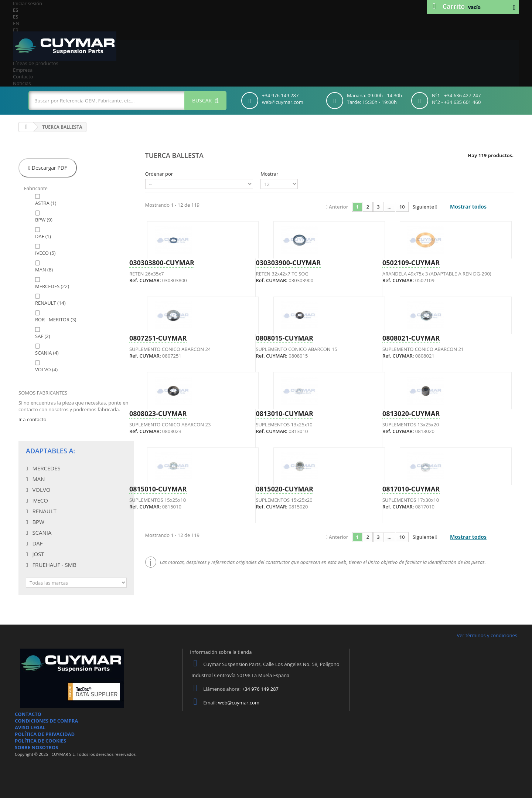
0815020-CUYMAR (284, 489)
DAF (43, 236)
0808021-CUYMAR (411, 338)
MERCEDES (52, 286)
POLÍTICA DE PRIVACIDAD (45, 734)
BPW (44, 220)
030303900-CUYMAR (288, 263)
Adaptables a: (50, 451)
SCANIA (47, 353)
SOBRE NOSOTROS (37, 747)
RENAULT (50, 303)
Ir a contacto (32, 419)
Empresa (23, 70)
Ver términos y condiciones (487, 635)
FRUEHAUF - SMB (53, 565)
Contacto (23, 77)
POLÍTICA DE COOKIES (40, 741)
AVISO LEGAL (30, 727)
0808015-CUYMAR (284, 338)
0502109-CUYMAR (411, 263)
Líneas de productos (36, 63)
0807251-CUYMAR (158, 338)
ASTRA (46, 203)
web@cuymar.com (239, 703)
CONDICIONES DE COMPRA (46, 721)
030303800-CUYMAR (162, 263)
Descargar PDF (48, 168)
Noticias (22, 83)
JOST (37, 554)
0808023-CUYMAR (158, 413)
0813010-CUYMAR (284, 413)
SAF (43, 336)
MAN (44, 270)
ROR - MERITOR (56, 319)
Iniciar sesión (28, 3)
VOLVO (46, 369)
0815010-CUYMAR (158, 489)
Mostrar (269, 174)
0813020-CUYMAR (411, 413)
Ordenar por (159, 174)
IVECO (45, 253)
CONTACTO (28, 714)
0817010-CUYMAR (411, 489)
